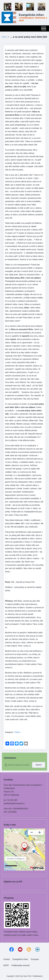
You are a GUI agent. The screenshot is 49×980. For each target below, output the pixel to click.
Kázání (17, 732)
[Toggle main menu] (24, 28)
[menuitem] (6, 959)
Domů (4, 37)
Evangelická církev (31, 15)
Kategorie (9, 732)
